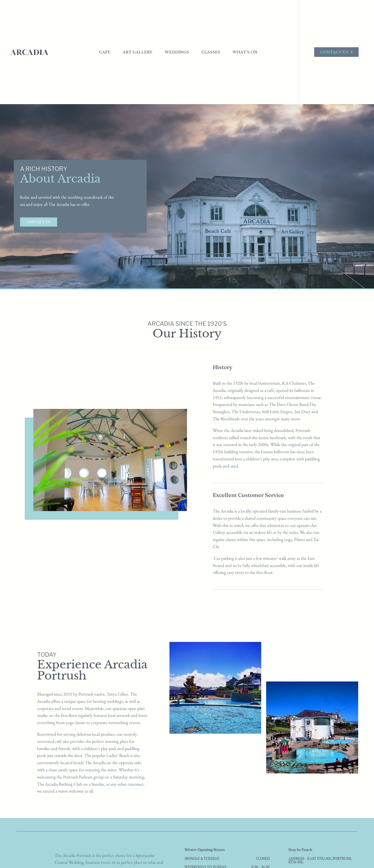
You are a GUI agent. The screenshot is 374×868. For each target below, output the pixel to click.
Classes (211, 52)
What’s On (245, 52)
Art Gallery (138, 52)
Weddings (177, 52)
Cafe (105, 52)
